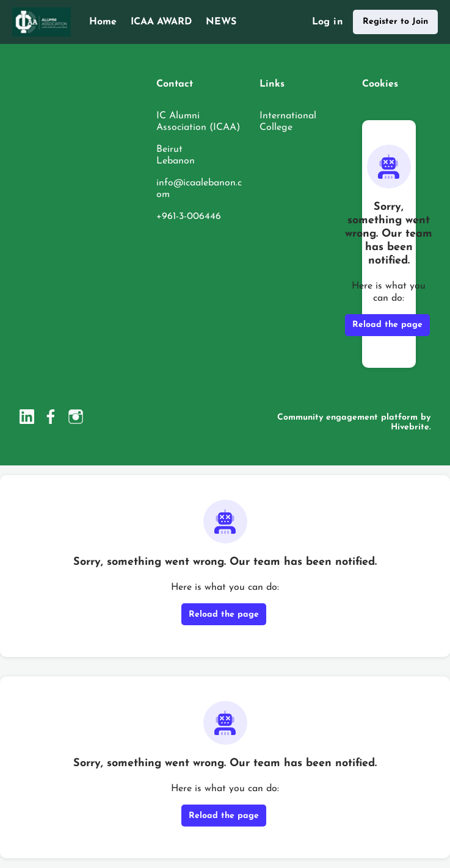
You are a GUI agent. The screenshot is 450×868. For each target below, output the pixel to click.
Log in (328, 22)
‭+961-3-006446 (189, 217)
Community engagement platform (347, 418)
